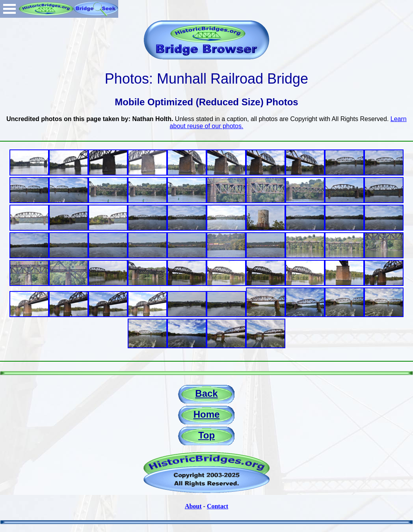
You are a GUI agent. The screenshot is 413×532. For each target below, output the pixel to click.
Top (206, 435)
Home (207, 414)
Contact (218, 506)
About (193, 506)
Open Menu (9, 9)
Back (206, 393)
